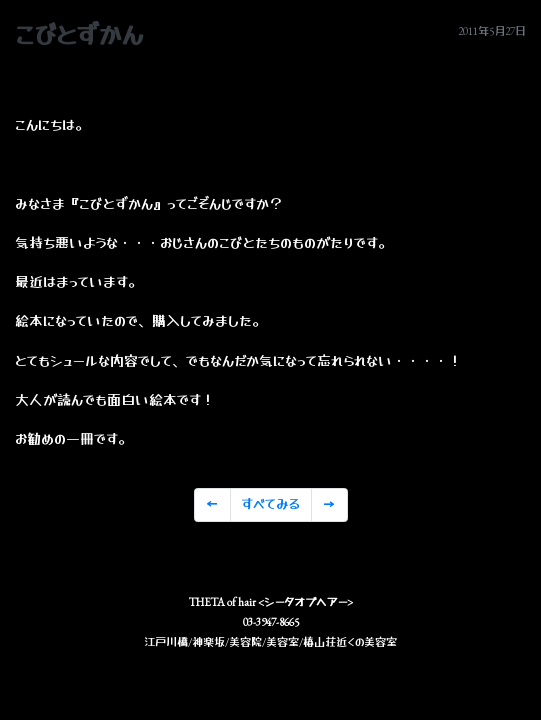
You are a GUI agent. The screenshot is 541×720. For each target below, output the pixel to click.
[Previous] (212, 505)
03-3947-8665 (271, 622)
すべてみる (270, 504)
